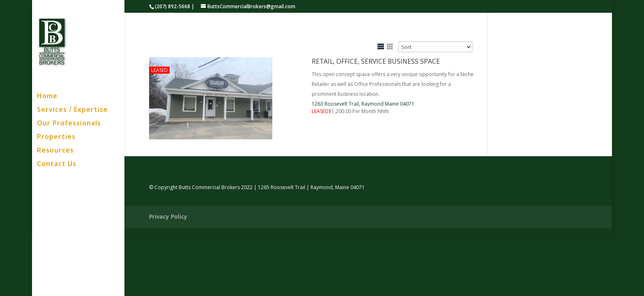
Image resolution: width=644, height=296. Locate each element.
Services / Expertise (72, 110)
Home (47, 97)
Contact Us (57, 164)
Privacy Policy (168, 216)
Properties (56, 137)
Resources (55, 151)
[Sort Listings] (435, 47)
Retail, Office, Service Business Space (376, 61)
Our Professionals (69, 124)
